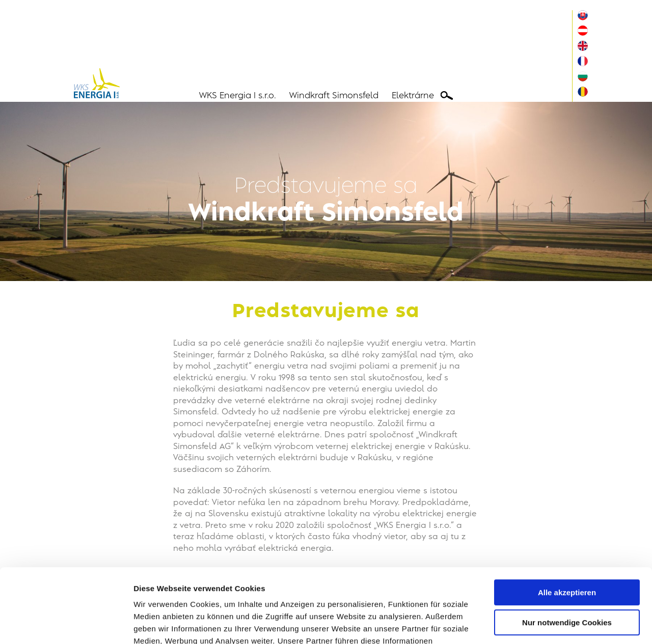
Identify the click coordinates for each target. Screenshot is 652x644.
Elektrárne (413, 96)
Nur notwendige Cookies (567, 553)
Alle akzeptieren (567, 523)
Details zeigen (159, 624)
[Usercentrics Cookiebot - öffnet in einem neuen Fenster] (66, 624)
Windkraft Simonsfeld (334, 96)
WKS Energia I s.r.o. (238, 96)
